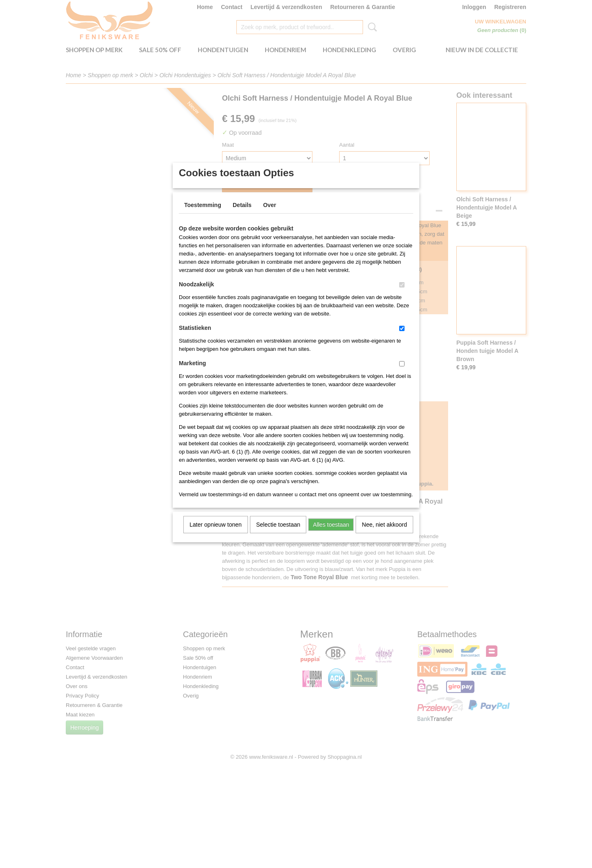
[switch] (402, 296)
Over (270, 216)
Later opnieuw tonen (216, 535)
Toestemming (203, 216)
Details (242, 216)
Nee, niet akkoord (384, 535)
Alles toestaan (331, 535)
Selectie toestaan (278, 535)
